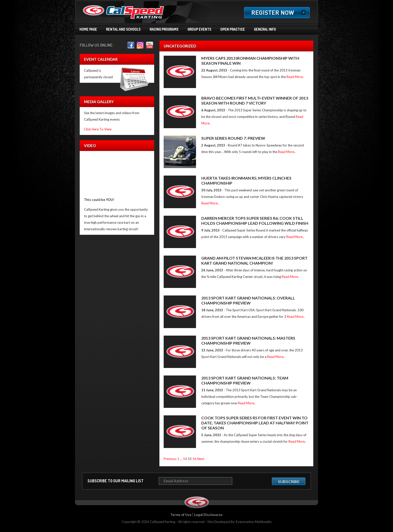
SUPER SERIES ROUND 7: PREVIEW (233, 138)
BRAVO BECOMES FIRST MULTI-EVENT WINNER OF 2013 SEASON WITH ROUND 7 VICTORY (255, 100)
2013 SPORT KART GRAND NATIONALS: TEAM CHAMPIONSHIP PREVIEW (245, 380)
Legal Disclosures (208, 515)
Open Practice (233, 29)
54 (185, 459)
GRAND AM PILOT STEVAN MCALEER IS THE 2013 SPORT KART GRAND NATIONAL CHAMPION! (254, 260)
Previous (170, 459)
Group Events (199, 29)
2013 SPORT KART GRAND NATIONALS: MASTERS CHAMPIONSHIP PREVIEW (248, 340)
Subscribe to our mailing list (116, 481)
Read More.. (295, 77)
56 (194, 459)
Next (201, 459)
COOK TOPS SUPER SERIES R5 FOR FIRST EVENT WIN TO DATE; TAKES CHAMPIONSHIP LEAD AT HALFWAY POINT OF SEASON (255, 423)
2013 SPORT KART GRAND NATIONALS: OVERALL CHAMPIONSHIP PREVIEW (248, 300)
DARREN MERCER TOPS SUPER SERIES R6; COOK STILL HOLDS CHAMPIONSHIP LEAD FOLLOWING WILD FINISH (255, 221)
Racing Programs (164, 29)
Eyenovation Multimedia (254, 522)
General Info (265, 29)
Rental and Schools (123, 29)
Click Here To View (98, 129)
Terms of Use (181, 515)
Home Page (88, 29)
